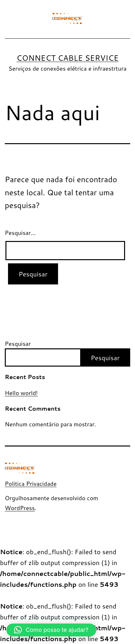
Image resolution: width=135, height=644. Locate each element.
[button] (51, 630)
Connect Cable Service (67, 58)
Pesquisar (18, 344)
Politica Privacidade (31, 484)
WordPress (20, 508)
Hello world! (21, 393)
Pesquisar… (20, 233)
